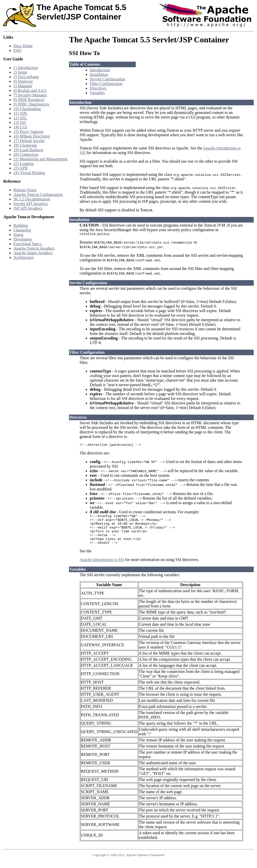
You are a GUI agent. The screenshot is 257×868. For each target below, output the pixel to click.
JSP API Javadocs (28, 208)
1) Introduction (26, 68)
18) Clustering (25, 145)
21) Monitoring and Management (40, 159)
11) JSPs (20, 113)
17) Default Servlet (29, 141)
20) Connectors (26, 154)
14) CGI (20, 127)
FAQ (17, 50)
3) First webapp (26, 77)
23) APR (21, 168)
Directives (98, 88)
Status (18, 235)
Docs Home (23, 46)
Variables (97, 93)
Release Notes (25, 190)
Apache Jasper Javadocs (33, 253)
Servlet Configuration (107, 79)
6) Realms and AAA (30, 90)
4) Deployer (23, 81)
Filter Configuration (106, 84)
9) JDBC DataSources (31, 104)
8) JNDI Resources (29, 100)
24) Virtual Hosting (29, 173)
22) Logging (24, 164)
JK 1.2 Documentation (32, 199)
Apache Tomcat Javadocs (34, 248)
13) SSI (20, 122)
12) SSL (20, 118)
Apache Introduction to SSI (102, 567)
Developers (23, 239)
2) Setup (20, 72)
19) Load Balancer (29, 150)
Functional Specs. (28, 244)
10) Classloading (27, 109)
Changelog (22, 230)
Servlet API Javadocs (31, 204)
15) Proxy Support (28, 132)
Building (21, 225)
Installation (99, 74)
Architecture (24, 257)
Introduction (100, 70)
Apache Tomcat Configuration (38, 194)
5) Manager (23, 86)
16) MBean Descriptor (32, 136)
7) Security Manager (30, 95)
